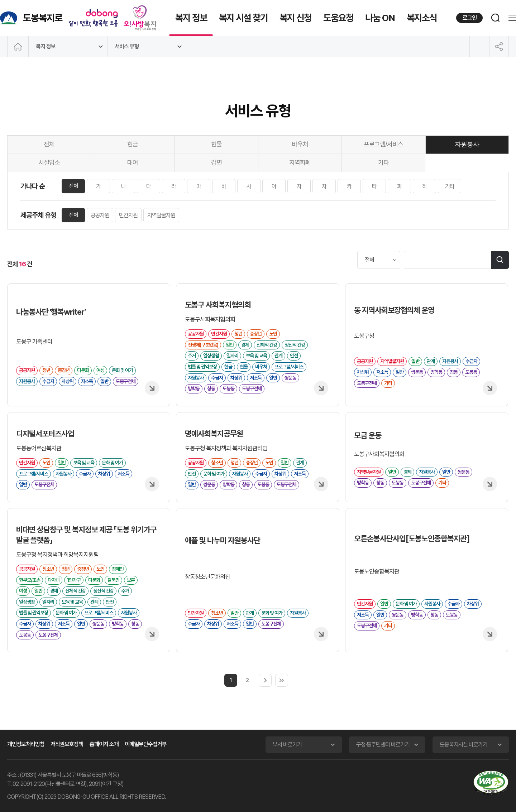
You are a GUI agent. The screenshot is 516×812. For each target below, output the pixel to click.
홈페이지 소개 (104, 744)
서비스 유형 (127, 46)
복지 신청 (295, 18)
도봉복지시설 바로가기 (464, 745)
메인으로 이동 (18, 47)
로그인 (470, 18)
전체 (73, 186)
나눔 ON (380, 18)
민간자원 (128, 215)
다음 (265, 680)
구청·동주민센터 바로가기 (383, 745)
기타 (450, 186)
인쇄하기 (479, 47)
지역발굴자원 (161, 215)
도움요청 (338, 18)
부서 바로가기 (287, 745)
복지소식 (422, 18)
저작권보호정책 (67, 744)
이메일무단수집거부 (146, 744)
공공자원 (100, 215)
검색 (500, 260)
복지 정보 (191, 18)
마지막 (282, 680)
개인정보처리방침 (26, 744)
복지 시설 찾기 (243, 18)
